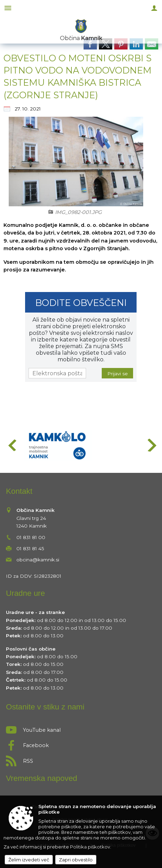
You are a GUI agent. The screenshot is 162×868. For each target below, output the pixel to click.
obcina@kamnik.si (38, 560)
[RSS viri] (81, 759)
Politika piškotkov (90, 847)
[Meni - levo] (8, 8)
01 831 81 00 (31, 537)
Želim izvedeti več (29, 860)
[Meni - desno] (154, 8)
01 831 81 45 (30, 548)
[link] (90, 44)
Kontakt (19, 491)
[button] (12, 445)
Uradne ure (25, 593)
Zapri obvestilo (76, 860)
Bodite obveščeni (81, 303)
